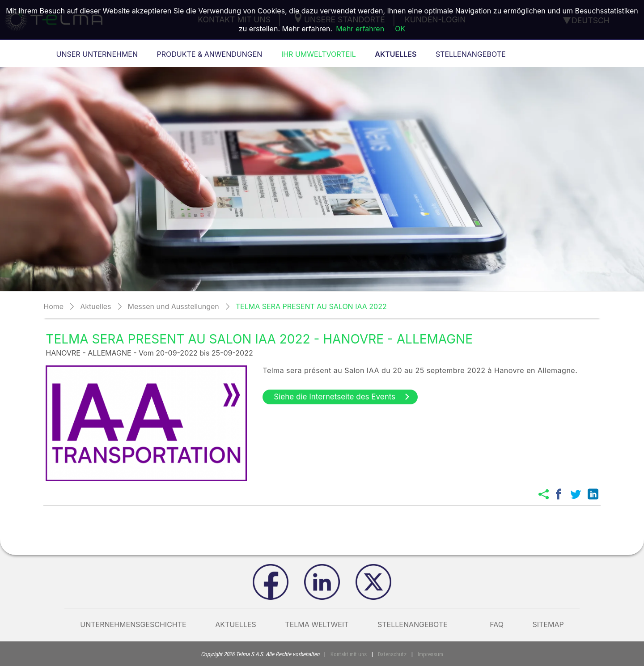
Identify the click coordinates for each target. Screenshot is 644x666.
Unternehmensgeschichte (133, 624)
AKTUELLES (236, 624)
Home (53, 306)
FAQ (497, 624)
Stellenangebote (419, 624)
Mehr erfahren (360, 29)
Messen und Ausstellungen (174, 306)
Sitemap (548, 624)
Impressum (430, 654)
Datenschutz (392, 654)
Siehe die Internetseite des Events (342, 397)
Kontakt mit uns (349, 654)
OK (400, 29)
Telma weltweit (317, 624)
